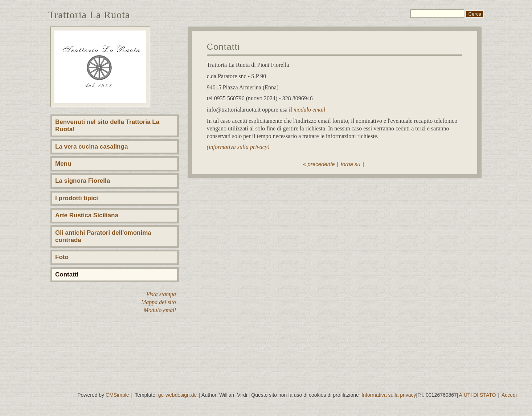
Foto (62, 257)
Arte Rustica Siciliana (87, 215)
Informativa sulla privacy (389, 395)
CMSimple (117, 395)
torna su (351, 164)
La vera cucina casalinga (91, 147)
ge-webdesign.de (178, 395)
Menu (63, 164)
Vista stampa (161, 294)
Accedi (509, 395)
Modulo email (160, 310)
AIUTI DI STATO (478, 395)
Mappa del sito (159, 302)
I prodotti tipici (77, 198)
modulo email (310, 110)
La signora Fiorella (83, 181)
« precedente (319, 164)
